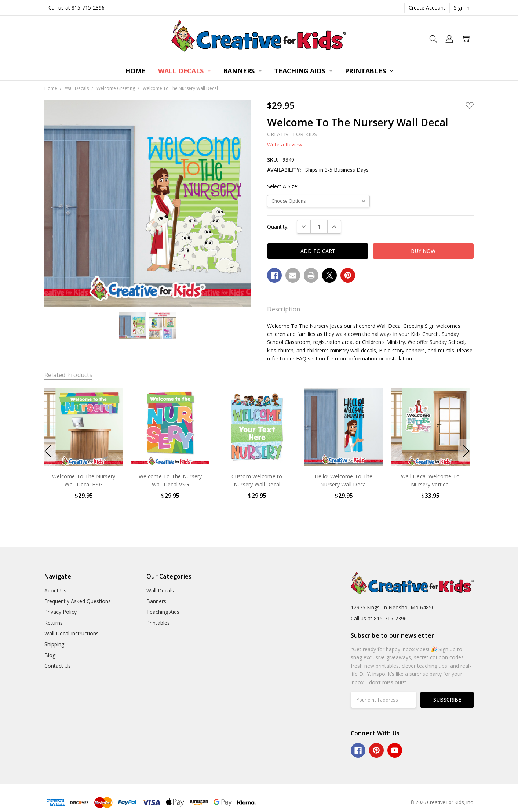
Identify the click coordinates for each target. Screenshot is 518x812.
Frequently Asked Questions (78, 601)
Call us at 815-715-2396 (76, 8)
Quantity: (278, 227)
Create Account (427, 8)
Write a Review (285, 145)
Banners (242, 71)
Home (135, 71)
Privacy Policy (61, 612)
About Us (55, 590)
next (466, 451)
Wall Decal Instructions (72, 633)
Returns (54, 623)
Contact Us (58, 666)
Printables (369, 71)
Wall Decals (184, 71)
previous (48, 451)
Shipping (54, 644)
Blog (50, 655)
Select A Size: (283, 186)
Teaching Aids (303, 71)
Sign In (462, 8)
